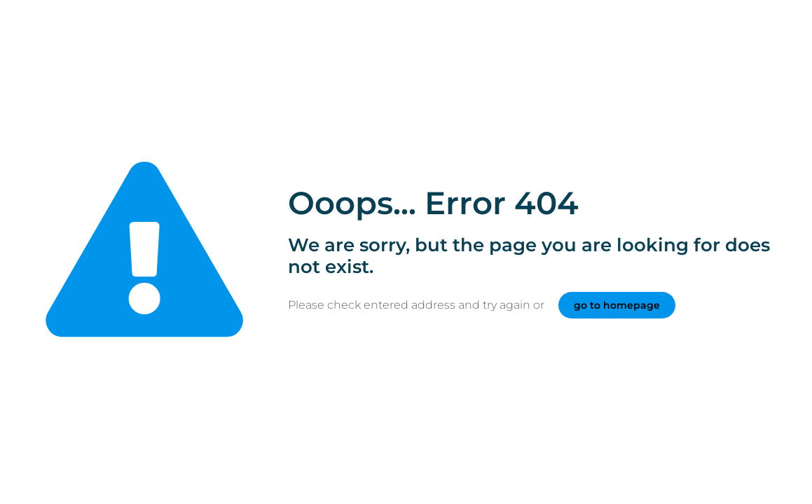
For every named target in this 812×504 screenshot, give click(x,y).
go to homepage (617, 305)
